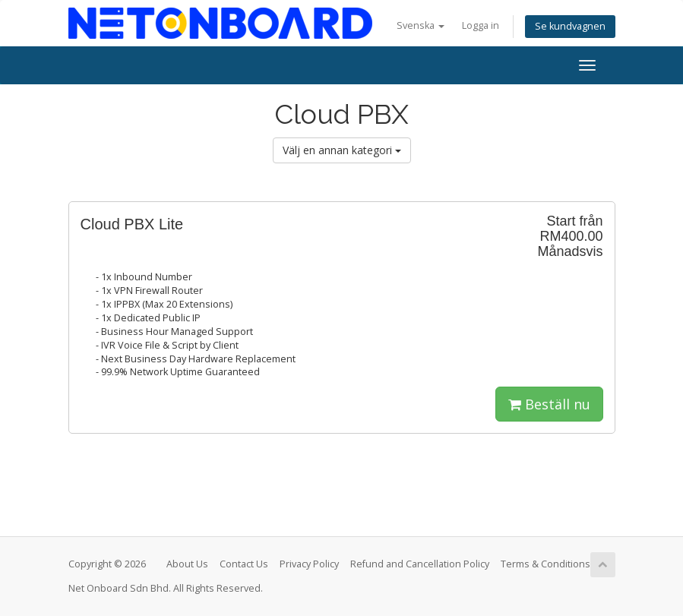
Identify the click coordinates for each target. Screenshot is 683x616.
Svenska (421, 25)
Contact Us (244, 564)
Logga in (481, 25)
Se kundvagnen (570, 26)
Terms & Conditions (545, 564)
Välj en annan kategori (342, 150)
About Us (187, 564)
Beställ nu (549, 404)
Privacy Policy (309, 564)
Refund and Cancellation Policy (420, 564)
